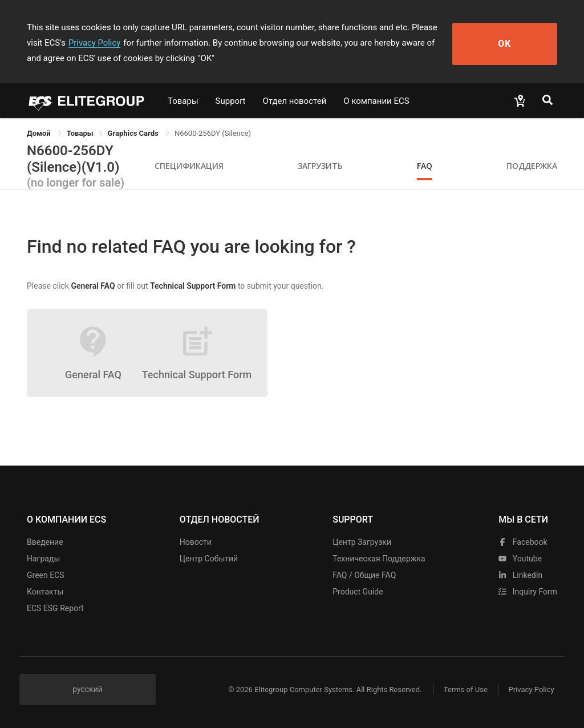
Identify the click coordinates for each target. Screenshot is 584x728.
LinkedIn (520, 575)
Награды (43, 559)
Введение (45, 542)
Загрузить (320, 166)
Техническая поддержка (379, 559)
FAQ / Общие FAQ (364, 575)
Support (231, 101)
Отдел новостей (295, 101)
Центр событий (209, 559)
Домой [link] (40, 133)
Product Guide (358, 592)
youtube (520, 559)
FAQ (425, 166)
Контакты (45, 592)
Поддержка (532, 166)
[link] (80, 133)
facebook (523, 542)
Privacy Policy (77, 43)
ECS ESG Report (55, 608)
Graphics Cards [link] (134, 133)
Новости (196, 542)
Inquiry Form (528, 592)
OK (516, 43)
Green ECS (46, 575)
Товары (183, 101)
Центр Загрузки (362, 542)
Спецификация (189, 166)
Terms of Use (463, 689)
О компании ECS (376, 101)
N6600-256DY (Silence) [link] (213, 133)
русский (88, 689)
